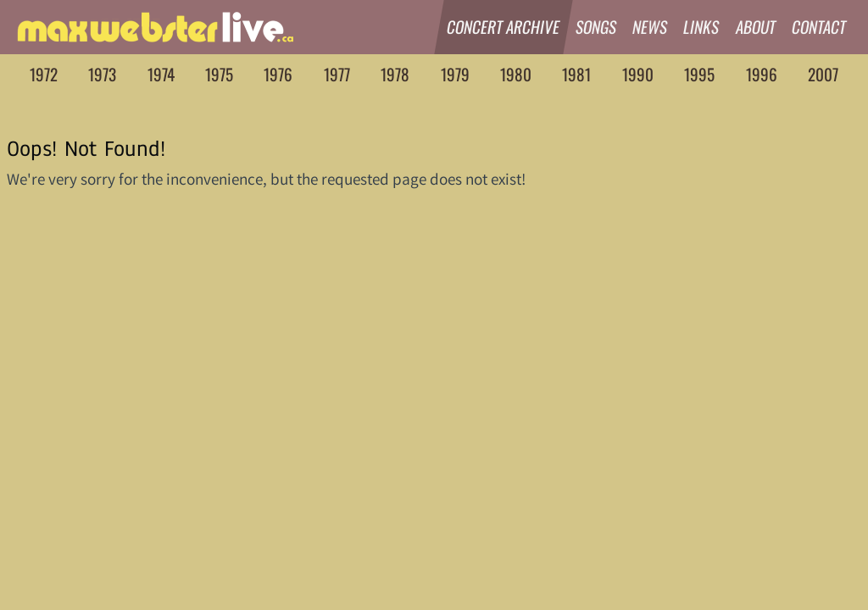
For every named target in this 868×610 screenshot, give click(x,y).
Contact (819, 27)
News (650, 27)
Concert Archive (504, 27)
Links (702, 27)
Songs (596, 27)
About (756, 27)
